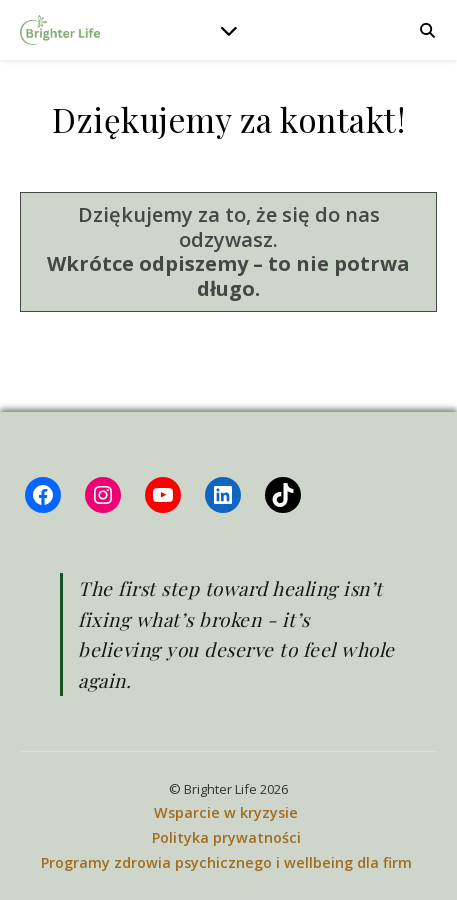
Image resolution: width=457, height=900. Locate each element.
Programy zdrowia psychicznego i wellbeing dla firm (226, 862)
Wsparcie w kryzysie (226, 812)
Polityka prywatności (226, 837)
